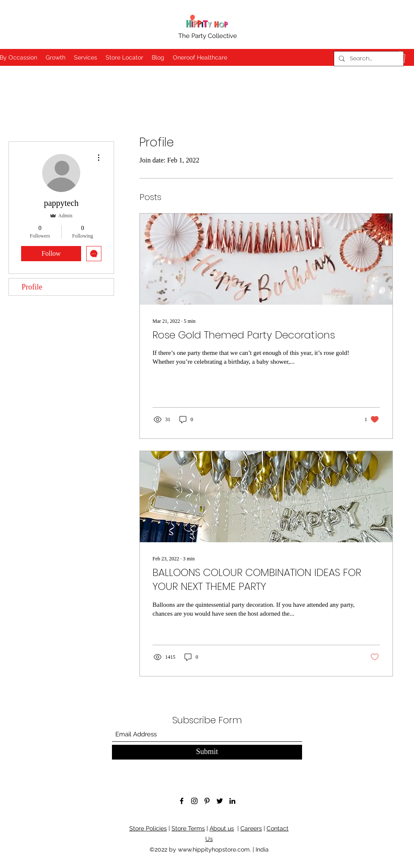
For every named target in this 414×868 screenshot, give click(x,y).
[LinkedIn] (232, 801)
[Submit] (207, 752)
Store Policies (148, 828)
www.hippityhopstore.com (214, 849)
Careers (251, 828)
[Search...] (368, 59)
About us (222, 828)
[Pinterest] (207, 801)
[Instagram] (194, 801)
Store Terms (188, 828)
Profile (32, 287)
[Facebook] (182, 801)
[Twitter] (220, 801)
